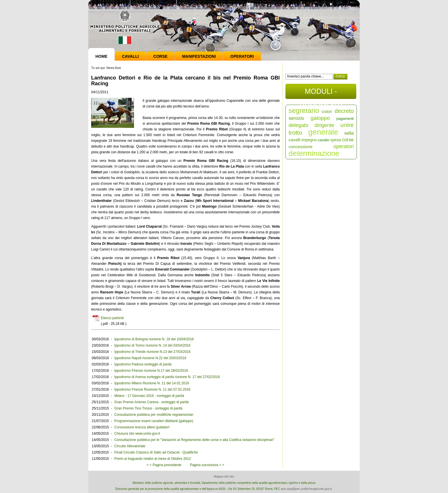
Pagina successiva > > (207, 465)
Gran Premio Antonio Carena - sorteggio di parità (151, 402)
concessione (300, 147)
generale (323, 132)
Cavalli (130, 56)
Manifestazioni (199, 56)
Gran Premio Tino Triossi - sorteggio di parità (148, 408)
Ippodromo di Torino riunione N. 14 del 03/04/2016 (152, 345)
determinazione (314, 153)
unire (347, 125)
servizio (296, 118)
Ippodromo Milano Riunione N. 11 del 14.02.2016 (152, 383)
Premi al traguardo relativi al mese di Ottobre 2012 (153, 459)
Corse (161, 56)
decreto (344, 111)
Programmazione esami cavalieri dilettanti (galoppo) (154, 421)
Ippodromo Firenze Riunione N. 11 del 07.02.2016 (152, 389)
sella (349, 133)
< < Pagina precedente (164, 465)
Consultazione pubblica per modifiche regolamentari (154, 415)
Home (101, 56)
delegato (298, 125)
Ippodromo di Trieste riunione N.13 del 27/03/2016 (152, 352)
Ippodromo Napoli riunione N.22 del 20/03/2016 (150, 358)
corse (348, 140)
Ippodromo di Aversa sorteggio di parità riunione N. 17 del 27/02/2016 (167, 377)
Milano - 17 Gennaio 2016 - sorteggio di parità (149, 396)
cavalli (295, 140)
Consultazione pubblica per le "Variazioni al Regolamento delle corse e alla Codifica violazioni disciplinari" (194, 440)
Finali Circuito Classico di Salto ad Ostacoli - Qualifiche (156, 452)
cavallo (323, 140)
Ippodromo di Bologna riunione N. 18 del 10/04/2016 (154, 339)
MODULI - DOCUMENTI (321, 93)
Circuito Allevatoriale (130, 446)
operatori (344, 146)
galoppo (320, 118)
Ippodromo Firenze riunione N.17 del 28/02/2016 (151, 371)
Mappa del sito (224, 476)
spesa (336, 140)
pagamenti (345, 119)
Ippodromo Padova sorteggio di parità (143, 364)
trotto (295, 133)
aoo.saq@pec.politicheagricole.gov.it (306, 489)
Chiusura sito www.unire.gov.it (137, 434)
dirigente (324, 125)
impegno (309, 140)
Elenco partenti (112, 318)
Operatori (242, 56)
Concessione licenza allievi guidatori (142, 427)
